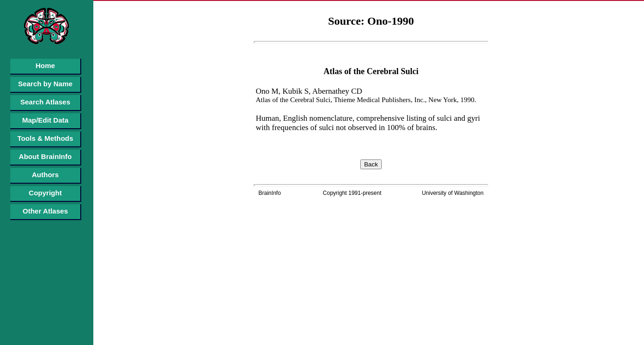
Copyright (45, 193)
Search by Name (45, 84)
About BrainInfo (45, 156)
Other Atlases (45, 211)
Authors (45, 175)
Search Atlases (45, 102)
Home (45, 66)
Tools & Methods (45, 138)
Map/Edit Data (45, 120)
